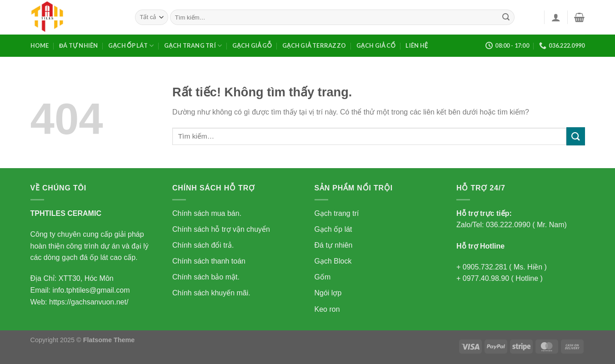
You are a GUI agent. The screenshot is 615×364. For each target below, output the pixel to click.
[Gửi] (506, 17)
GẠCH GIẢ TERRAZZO (314, 45)
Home (40, 45)
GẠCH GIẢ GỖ (252, 45)
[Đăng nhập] (556, 17)
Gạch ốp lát (131, 46)
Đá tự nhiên (79, 45)
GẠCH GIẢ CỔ (376, 45)
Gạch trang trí (193, 46)
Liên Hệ (417, 45)
